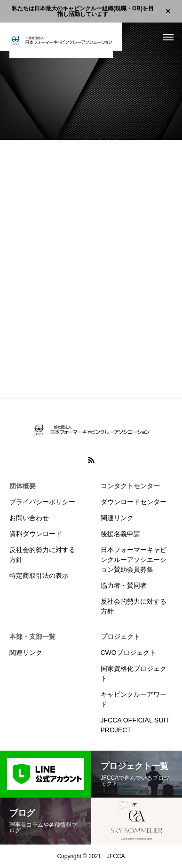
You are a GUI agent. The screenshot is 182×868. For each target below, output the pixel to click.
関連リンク (117, 518)
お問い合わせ (29, 518)
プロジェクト (120, 637)
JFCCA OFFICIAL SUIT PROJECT (135, 725)
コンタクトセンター (130, 486)
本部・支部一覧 (32, 637)
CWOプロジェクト (128, 653)
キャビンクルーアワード (134, 699)
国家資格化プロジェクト (134, 673)
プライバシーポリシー (42, 502)
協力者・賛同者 (124, 585)
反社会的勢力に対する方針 (42, 555)
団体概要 (23, 486)
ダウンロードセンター (134, 502)
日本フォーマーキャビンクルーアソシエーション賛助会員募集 (134, 560)
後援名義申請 (120, 534)
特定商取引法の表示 (39, 576)
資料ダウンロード (36, 534)
